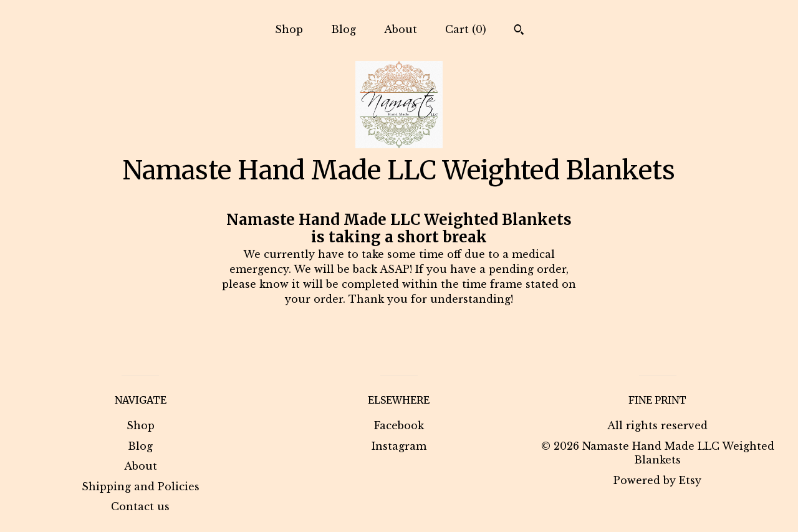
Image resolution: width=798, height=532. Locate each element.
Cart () (466, 29)
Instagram (399, 446)
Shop (289, 29)
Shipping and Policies (141, 487)
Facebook (399, 425)
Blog (344, 29)
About (401, 29)
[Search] (519, 31)
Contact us (140, 506)
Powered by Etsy (657, 480)
